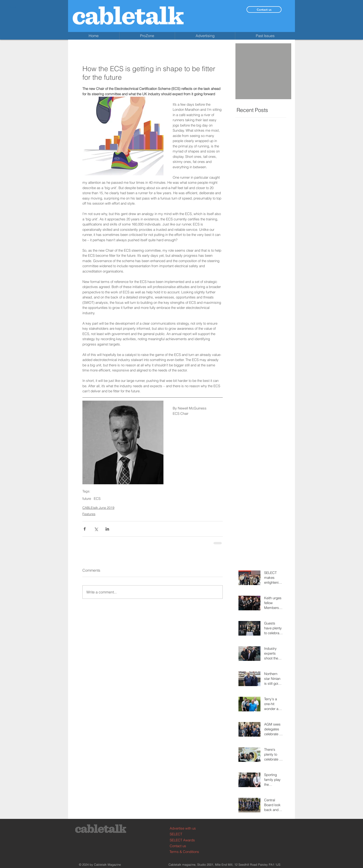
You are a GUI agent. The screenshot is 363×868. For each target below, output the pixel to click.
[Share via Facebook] (85, 529)
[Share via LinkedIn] (107, 529)
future (87, 499)
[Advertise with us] (187, 828)
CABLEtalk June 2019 (98, 508)
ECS (97, 499)
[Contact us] (264, 10)
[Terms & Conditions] (187, 852)
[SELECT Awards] (187, 840)
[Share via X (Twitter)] (96, 529)
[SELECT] (187, 834)
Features (89, 514)
